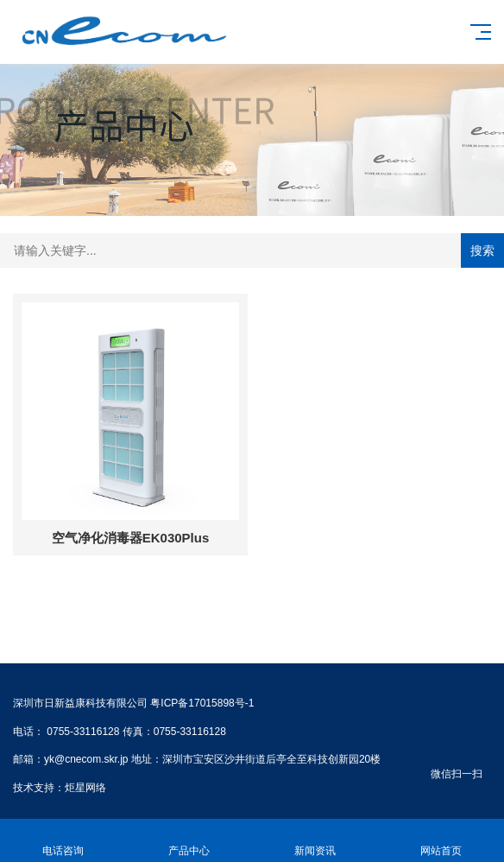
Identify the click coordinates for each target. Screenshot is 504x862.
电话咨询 (63, 841)
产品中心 (189, 841)
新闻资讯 (315, 841)
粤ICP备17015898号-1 (202, 703)
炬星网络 (85, 788)
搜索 (482, 250)
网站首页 (441, 841)
